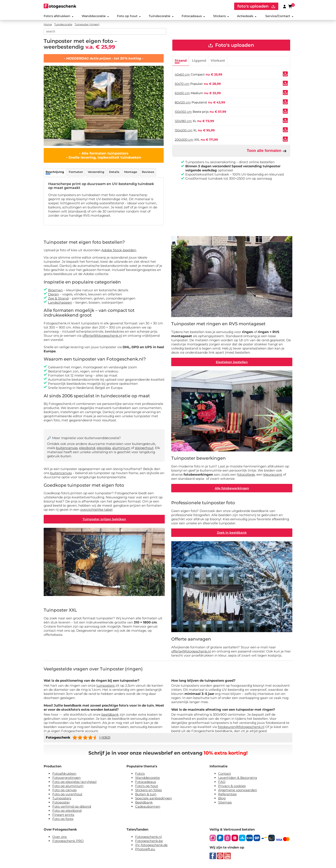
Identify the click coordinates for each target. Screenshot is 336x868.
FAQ (222, 782)
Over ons (59, 837)
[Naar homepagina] (60, 6)
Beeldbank (144, 803)
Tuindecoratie (161, 16)
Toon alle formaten (267, 151)
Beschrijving (55, 172)
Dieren (53, 294)
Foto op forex (63, 819)
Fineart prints (63, 815)
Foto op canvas (64, 790)
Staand (181, 61)
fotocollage (246, 475)
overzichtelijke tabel (96, 510)
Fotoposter (61, 803)
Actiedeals (247, 16)
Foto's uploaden (231, 45)
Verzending (96, 172)
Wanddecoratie (95, 16)
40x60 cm (182, 75)
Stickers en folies (148, 790)
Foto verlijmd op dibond (72, 807)
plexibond (87, 448)
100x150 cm (183, 112)
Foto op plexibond (67, 811)
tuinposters (106, 686)
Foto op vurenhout (67, 795)
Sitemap (225, 803)
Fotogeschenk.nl (148, 837)
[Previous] (49, 106)
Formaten (76, 172)
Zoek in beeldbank (232, 533)
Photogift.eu (145, 849)
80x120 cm (183, 103)
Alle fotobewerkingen (232, 488)
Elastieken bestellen (232, 362)
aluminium (121, 448)
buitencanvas (67, 448)
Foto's (140, 774)
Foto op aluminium (68, 786)
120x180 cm (183, 121)
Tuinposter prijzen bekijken (104, 519)
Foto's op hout (147, 786)
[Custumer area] (285, 6)
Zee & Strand (58, 298)
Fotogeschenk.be (149, 841)
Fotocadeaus (193, 16)
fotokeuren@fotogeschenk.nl (241, 727)
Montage (131, 172)
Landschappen (60, 302)
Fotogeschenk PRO (68, 841)
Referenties (227, 795)
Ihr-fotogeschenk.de (151, 845)
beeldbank (110, 715)
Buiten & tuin (146, 795)
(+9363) (105, 738)
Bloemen (55, 290)
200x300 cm (184, 140)
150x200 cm (184, 130)
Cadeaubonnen (148, 807)
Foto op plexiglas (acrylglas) (74, 782)
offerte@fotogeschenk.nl (102, 336)
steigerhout (144, 448)
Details (114, 172)
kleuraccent (273, 475)
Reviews (148, 172)
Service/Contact (279, 16)
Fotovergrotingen (66, 778)
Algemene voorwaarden (238, 790)
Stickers (221, 16)
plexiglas (104, 448)
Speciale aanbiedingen (154, 799)
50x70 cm (182, 84)
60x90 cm (182, 93)
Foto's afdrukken (59, 16)
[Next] (158, 106)
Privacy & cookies (232, 786)
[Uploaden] (285, 74)
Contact (225, 774)
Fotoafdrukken (64, 774)
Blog (222, 799)
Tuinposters (62, 799)
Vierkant (218, 61)
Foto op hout (129, 16)
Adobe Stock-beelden (119, 250)
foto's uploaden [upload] (256, 6)
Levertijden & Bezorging (238, 778)
